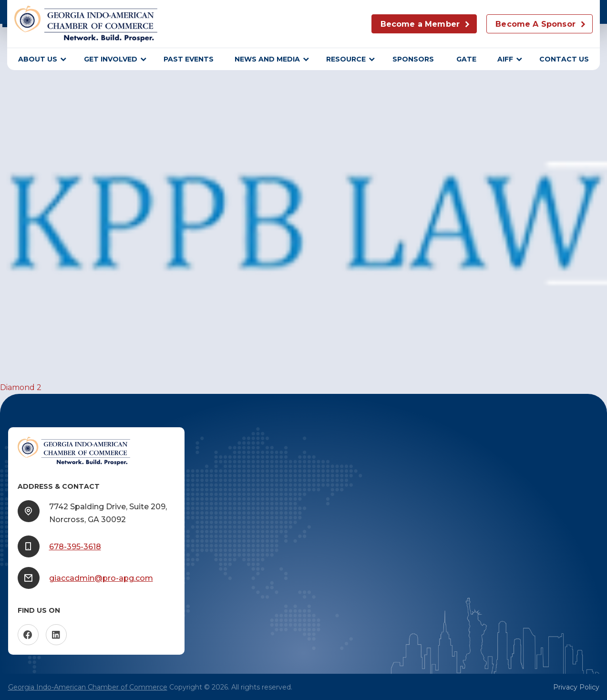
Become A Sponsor (535, 24)
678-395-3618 (75, 547)
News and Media (267, 59)
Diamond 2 (21, 387)
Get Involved (111, 59)
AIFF (505, 59)
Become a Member (420, 24)
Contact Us (564, 59)
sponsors (414, 59)
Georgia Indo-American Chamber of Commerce (88, 687)
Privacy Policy (576, 687)
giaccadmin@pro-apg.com (101, 578)
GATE (466, 59)
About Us (38, 59)
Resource (346, 59)
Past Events (189, 59)
